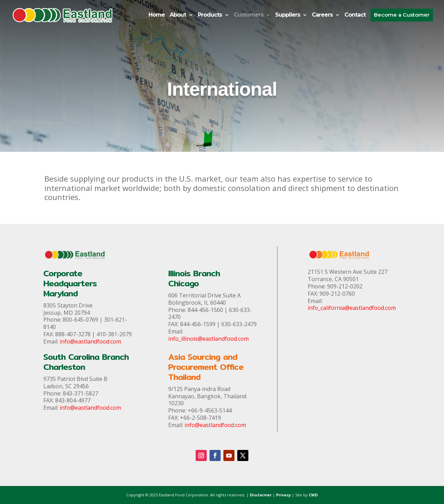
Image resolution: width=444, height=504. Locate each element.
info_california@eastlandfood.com (352, 308)
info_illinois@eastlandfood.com (208, 339)
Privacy (283, 495)
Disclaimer (261, 495)
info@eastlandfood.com (90, 341)
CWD (313, 495)
